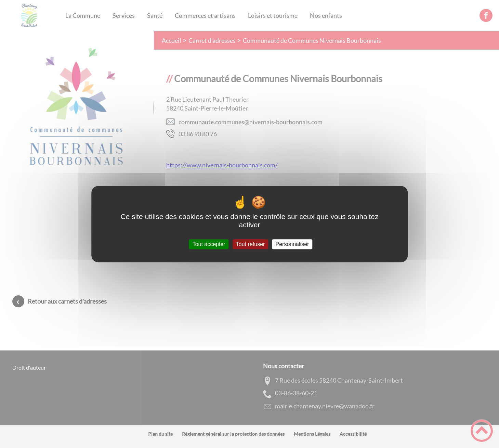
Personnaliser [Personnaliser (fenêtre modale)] (292, 244)
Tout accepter (209, 244)
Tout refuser (250, 244)
